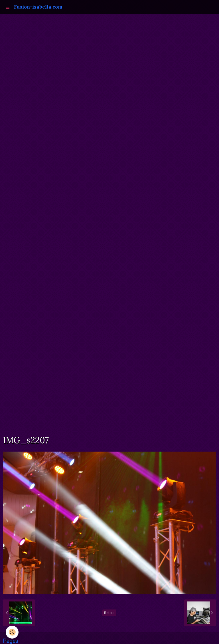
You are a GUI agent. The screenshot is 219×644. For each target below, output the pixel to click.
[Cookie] (12, 632)
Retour (109, 613)
